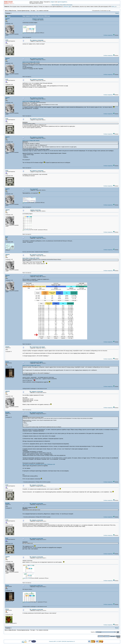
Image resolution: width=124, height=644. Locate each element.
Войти (65, 5)
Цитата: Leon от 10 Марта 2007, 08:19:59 (31, 101)
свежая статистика (35, 210)
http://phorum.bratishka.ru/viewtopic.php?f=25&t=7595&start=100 (39, 464)
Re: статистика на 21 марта (37, 347)
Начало (53, 5)
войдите (53, 2)
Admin (7, 362)
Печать (117, 13)
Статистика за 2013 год (36, 586)
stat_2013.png (26, 602)
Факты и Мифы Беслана (11, 11)
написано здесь (67, 6)
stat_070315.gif (26, 230)
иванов (8, 19)
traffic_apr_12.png (27, 578)
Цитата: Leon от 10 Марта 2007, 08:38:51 (31, 141)
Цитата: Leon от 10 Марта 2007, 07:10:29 (31, 62)
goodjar (8, 412)
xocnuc (7, 347)
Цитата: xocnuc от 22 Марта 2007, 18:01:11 (31, 366)
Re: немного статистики (37, 40)
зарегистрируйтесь (62, 2)
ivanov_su (114, 6)
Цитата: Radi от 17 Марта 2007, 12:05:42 (31, 258)
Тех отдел (33, 11)
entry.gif (25, 203)
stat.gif (24, 33)
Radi (7, 237)
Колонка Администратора (23, 11)
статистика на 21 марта (36, 276)
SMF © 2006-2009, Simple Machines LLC (67, 641)
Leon (7, 40)
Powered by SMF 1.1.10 (54, 641)
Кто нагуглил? (34, 189)
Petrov (7, 609)
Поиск (61, 5)
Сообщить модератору (108, 35)
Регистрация (70, 5)
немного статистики (44, 11)
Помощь (58, 5)
